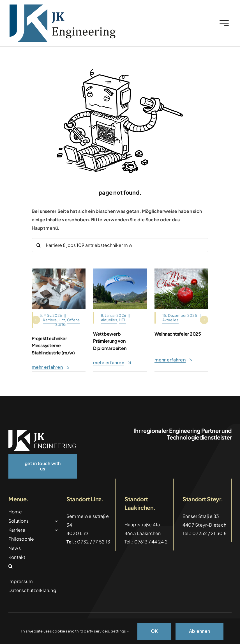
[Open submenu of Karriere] (55, 530)
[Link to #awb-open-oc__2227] (224, 23)
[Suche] (39, 245)
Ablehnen (199, 631)
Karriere (50, 320)
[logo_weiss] (42, 432)
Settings (120, 631)
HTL (122, 320)
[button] (36, 320)
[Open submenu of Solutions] (55, 521)
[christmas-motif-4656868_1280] (181, 271)
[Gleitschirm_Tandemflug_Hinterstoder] (120, 271)
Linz (62, 320)
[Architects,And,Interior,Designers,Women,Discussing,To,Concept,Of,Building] (59, 271)
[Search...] (120, 245)
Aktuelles (109, 320)
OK (154, 631)
